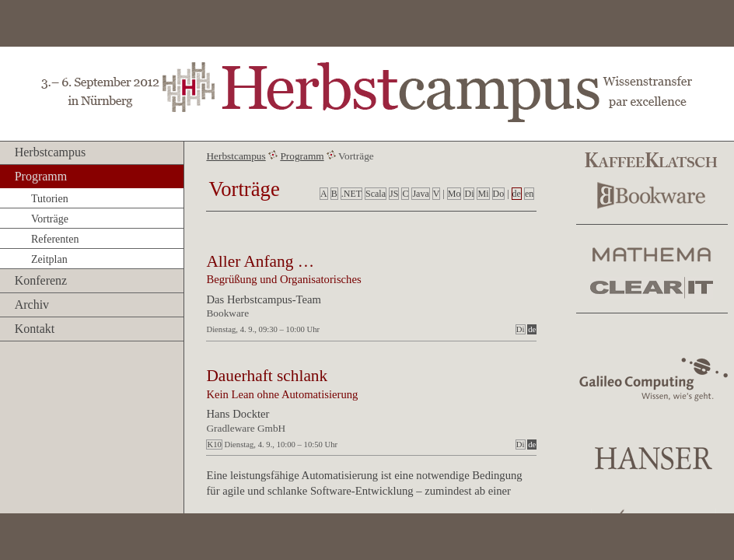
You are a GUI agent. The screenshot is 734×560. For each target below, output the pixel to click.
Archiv (32, 304)
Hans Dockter (238, 414)
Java (420, 194)
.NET (351, 194)
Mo (454, 194)
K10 (214, 444)
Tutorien (50, 199)
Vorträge (50, 219)
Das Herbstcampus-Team (264, 299)
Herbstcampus (51, 152)
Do (499, 194)
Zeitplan (49, 259)
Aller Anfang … (260, 261)
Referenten (55, 239)
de (517, 194)
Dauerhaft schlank (267, 376)
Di (469, 194)
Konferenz (41, 280)
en (529, 194)
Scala (376, 194)
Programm (41, 176)
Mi (483, 194)
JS (394, 194)
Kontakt (35, 329)
